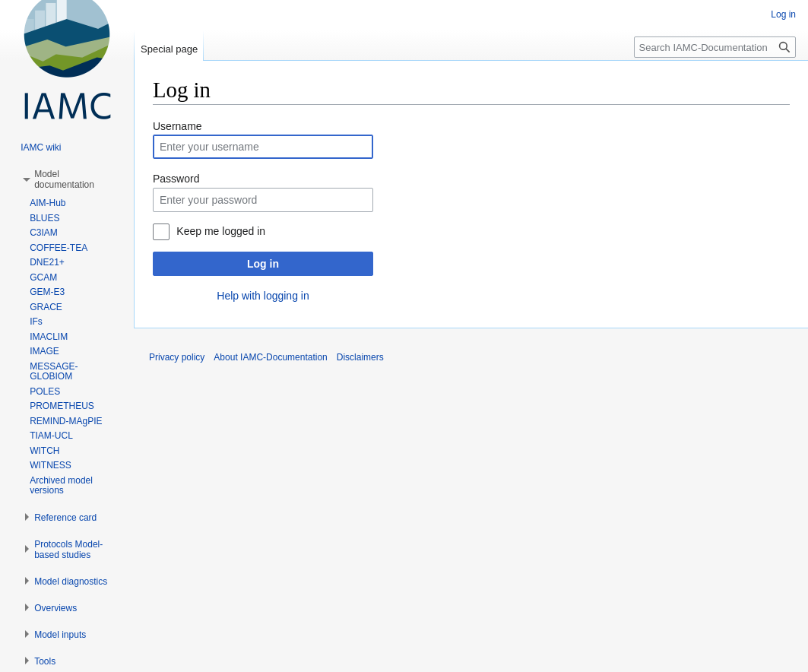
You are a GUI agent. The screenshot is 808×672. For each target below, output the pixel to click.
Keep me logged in (221, 231)
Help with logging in (263, 296)
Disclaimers (360, 357)
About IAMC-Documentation (270, 357)
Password (176, 179)
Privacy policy (177, 357)
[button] (64, 179)
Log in (263, 264)
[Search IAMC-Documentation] (715, 47)
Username (177, 126)
